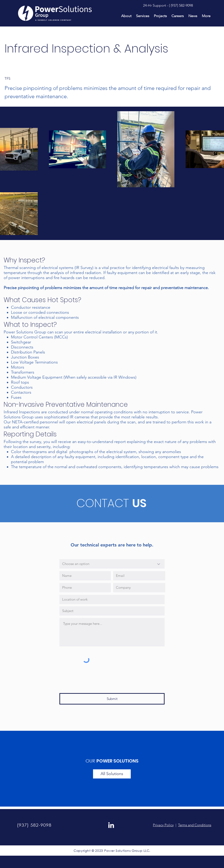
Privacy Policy (163, 825)
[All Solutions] (112, 774)
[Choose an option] (112, 564)
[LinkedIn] (111, 825)
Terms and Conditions (195, 825)
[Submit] (112, 699)
